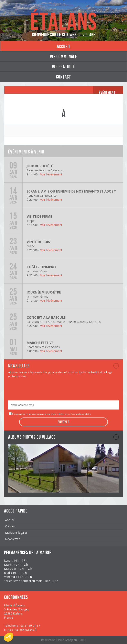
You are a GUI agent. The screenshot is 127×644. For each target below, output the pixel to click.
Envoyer (63, 422)
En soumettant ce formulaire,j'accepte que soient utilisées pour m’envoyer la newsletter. (52, 414)
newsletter (116, 366)
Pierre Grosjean (67, 640)
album (116, 437)
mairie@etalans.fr (25, 630)
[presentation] (39, 390)
